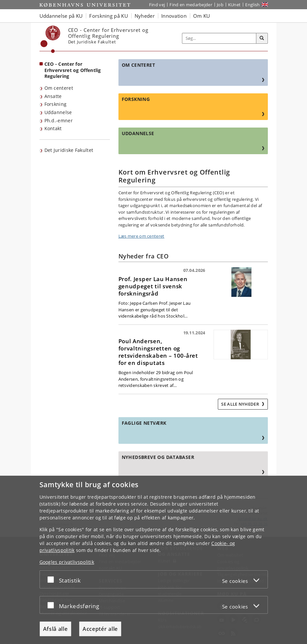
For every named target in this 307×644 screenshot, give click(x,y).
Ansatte (53, 96)
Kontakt (53, 128)
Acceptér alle (100, 629)
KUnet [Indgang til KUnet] (234, 5)
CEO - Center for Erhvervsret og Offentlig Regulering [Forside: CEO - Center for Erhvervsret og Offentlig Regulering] (73, 70)
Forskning (56, 104)
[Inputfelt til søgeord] (219, 38)
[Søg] (262, 38)
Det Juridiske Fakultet (69, 150)
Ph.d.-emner (59, 120)
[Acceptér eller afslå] (52, 579)
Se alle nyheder (241, 404)
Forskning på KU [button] (109, 16)
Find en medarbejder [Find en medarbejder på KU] (191, 5)
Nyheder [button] (145, 16)
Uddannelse (58, 112)
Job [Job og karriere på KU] (220, 5)
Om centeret (59, 88)
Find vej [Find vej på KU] (157, 5)
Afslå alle (55, 629)
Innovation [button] (174, 16)
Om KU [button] (202, 16)
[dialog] (153, 560)
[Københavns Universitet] (51, 39)
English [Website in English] (252, 5)
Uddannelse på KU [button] (61, 16)
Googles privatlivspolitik (67, 562)
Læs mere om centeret (141, 236)
